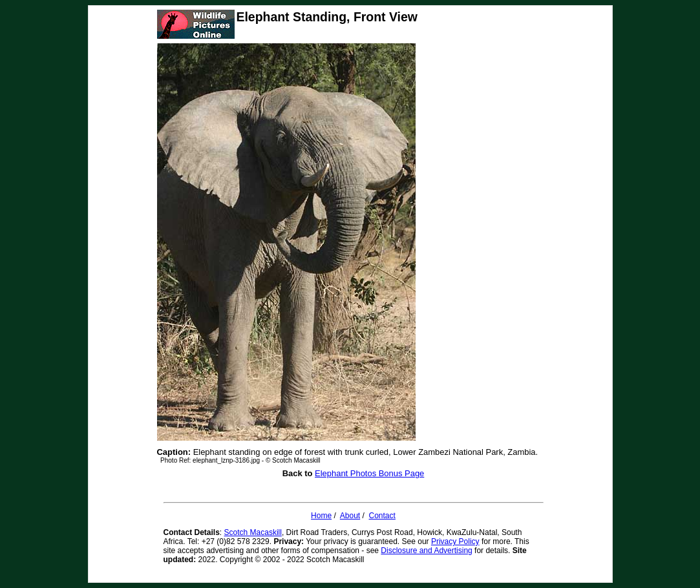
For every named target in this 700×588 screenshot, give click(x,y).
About (350, 516)
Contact (382, 516)
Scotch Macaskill (253, 532)
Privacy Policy (455, 541)
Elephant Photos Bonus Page (369, 473)
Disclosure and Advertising (426, 551)
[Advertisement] (469, 247)
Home (321, 516)
